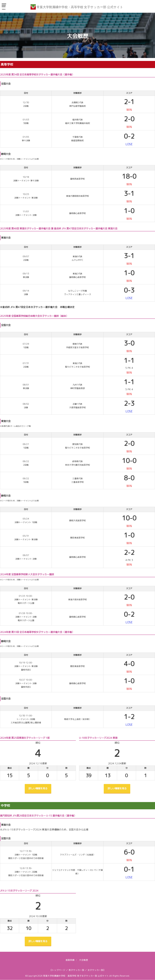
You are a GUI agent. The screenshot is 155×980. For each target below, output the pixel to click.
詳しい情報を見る (38, 789)
